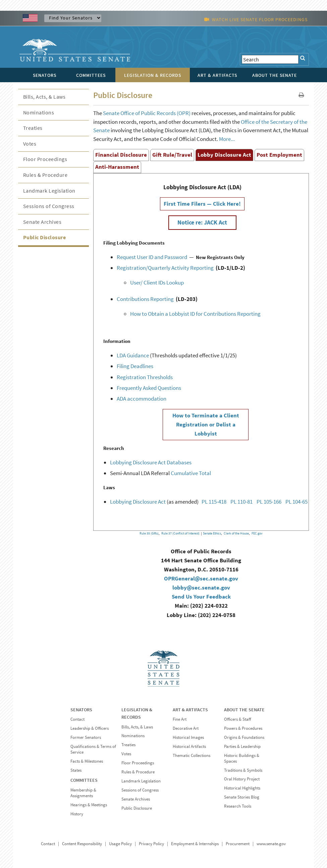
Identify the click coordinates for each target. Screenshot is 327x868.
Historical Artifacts (189, 746)
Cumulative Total (191, 473)
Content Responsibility (82, 844)
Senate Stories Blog (242, 797)
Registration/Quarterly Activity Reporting (165, 268)
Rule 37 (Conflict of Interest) (180, 533)
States (76, 770)
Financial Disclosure (121, 155)
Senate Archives (42, 222)
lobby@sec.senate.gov (201, 588)
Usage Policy (120, 844)
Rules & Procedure (45, 175)
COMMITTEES (84, 780)
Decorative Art (186, 728)
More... (227, 139)
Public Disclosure (45, 237)
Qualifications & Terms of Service (93, 749)
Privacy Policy (151, 844)
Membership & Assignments (83, 793)
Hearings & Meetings (89, 805)
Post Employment (279, 155)
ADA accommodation (142, 399)
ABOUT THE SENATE (244, 710)
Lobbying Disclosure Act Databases (151, 462)
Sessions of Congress (49, 206)
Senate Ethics (212, 533)
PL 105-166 (269, 502)
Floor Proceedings (45, 159)
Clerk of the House (236, 533)
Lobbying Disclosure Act (138, 502)
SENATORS (81, 710)
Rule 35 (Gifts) (149, 533)
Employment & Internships (195, 844)
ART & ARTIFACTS (190, 710)
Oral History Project (242, 779)
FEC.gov (257, 533)
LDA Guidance (133, 355)
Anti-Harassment (117, 167)
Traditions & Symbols (243, 770)
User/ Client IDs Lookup (157, 283)
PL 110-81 (241, 502)
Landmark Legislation (49, 191)
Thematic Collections (192, 755)
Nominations (39, 112)
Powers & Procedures (243, 728)
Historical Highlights (242, 788)
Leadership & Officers (90, 728)
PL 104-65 (296, 502)
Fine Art (180, 719)
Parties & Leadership (242, 746)
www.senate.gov (271, 844)
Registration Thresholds (145, 377)
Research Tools (238, 806)
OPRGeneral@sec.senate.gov (201, 578)
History (77, 814)
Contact (77, 719)
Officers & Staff (237, 719)
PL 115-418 (214, 502)
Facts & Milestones (87, 761)
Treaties (33, 128)
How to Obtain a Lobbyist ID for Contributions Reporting (195, 314)
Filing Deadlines (135, 366)
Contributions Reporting (145, 299)
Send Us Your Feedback (201, 597)
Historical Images (188, 737)
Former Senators (86, 737)
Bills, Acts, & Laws (44, 97)
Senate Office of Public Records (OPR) (147, 113)
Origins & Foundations (244, 737)
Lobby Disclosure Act (224, 155)
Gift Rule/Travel (172, 155)
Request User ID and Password (152, 257)
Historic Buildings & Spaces (242, 758)
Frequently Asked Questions (149, 388)
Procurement (238, 844)
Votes (30, 144)
